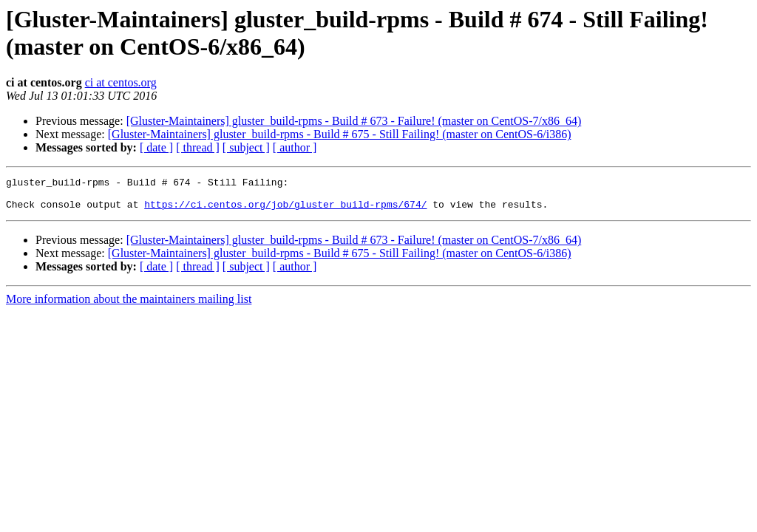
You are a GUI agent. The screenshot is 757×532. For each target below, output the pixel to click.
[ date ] (156, 147)
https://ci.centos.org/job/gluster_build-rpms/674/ (285, 211)
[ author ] (295, 147)
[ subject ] (246, 147)
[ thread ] (198, 147)
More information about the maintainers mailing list (129, 306)
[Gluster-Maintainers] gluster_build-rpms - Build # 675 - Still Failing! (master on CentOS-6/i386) (340, 134)
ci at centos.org (121, 82)
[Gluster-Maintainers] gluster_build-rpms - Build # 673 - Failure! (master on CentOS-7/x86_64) (354, 121)
